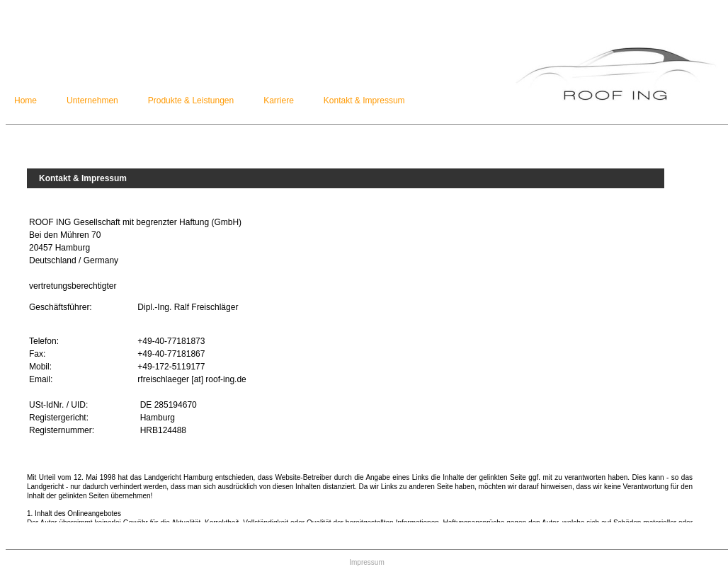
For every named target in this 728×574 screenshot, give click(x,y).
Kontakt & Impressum (364, 101)
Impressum (366, 562)
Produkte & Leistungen (191, 101)
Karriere (279, 101)
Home (25, 101)
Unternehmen (92, 101)
